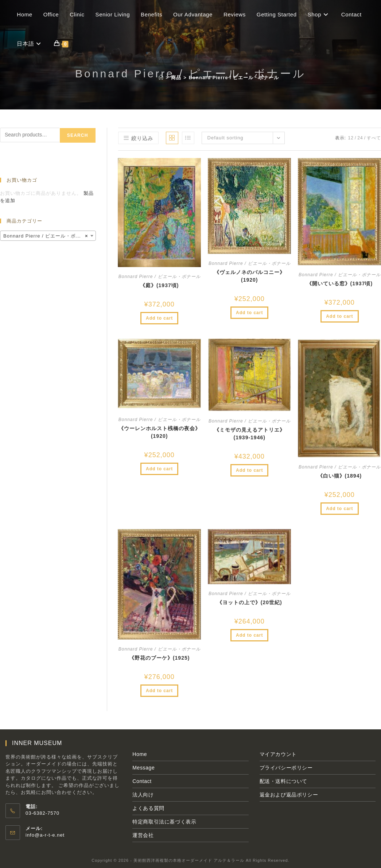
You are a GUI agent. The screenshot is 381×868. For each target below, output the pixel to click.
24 (360, 138)
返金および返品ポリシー (289, 795)
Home (140, 754)
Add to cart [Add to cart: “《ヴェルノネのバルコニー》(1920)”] (249, 313)
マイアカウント (278, 754)
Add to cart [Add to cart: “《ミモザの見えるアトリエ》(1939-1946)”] (249, 470)
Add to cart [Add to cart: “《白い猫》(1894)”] (339, 509)
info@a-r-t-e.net (45, 835)
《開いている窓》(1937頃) (340, 283)
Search (78, 135)
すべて (374, 138)
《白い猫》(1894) (340, 476)
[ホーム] (161, 78)
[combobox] (48, 236)
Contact (142, 781)
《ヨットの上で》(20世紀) (250, 602)
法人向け (143, 795)
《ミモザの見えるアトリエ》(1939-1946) (250, 434)
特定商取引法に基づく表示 (164, 822)
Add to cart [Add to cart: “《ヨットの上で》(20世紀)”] (249, 635)
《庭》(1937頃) (159, 285)
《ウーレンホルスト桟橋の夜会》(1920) (160, 432)
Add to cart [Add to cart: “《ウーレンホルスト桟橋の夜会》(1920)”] (159, 469)
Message (143, 768)
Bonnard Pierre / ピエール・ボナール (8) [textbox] (49, 236)
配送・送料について (283, 781)
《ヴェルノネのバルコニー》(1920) (250, 276)
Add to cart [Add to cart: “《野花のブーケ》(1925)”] (159, 691)
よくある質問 (148, 808)
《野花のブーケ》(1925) (159, 658)
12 (351, 138)
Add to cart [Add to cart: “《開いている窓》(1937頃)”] (339, 316)
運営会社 (143, 835)
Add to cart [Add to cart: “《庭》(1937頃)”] (159, 318)
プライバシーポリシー (286, 768)
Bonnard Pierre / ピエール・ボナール (234, 78)
